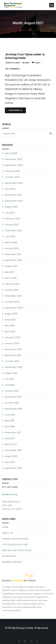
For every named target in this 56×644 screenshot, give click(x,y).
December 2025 (13, 159)
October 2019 (12, 361)
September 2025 (14, 165)
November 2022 (13, 231)
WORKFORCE (9, 556)
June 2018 (10, 415)
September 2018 (13, 409)
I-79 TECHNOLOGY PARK (15, 545)
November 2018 (13, 397)
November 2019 (13, 355)
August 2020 (11, 314)
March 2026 (11, 153)
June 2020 (10, 320)
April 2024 (10, 189)
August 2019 (11, 373)
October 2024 (12, 177)
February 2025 (12, 171)
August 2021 (11, 266)
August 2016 (11, 456)
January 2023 (12, 225)
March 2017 (11, 444)
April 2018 (10, 427)
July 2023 (10, 213)
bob (27, 63)
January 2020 (12, 343)
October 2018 (12, 403)
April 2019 (10, 385)
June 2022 (10, 236)
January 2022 (12, 248)
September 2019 (13, 367)
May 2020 (10, 326)
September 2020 (14, 308)
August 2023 (11, 207)
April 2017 (10, 438)
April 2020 (10, 332)
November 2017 (13, 433)
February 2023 (12, 219)
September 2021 (13, 260)
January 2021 (12, 290)
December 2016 (13, 450)
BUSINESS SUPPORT (12, 562)
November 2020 (13, 296)
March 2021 (11, 278)
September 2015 (13, 468)
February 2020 (12, 337)
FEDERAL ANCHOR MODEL (15, 539)
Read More (15, 110)
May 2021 (9, 272)
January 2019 (12, 391)
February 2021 (12, 284)
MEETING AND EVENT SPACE (17, 550)
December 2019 (13, 349)
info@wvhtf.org (10, 494)
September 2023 (14, 201)
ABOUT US (7, 533)
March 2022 (11, 242)
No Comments (13, 69)
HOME (5, 527)
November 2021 (13, 254)
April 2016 (10, 462)
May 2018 (10, 421)
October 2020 (12, 302)
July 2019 (9, 379)
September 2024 (14, 183)
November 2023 (13, 195)
